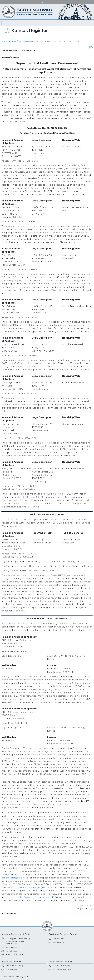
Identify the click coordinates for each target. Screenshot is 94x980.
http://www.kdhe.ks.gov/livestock (36, 897)
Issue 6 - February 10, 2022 (30, 41)
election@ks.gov (13, 970)
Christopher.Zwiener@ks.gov (29, 887)
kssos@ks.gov (12, 951)
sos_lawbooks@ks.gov (62, 970)
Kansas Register (9, 41)
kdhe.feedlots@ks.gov (13, 878)
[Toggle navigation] (5, 23)
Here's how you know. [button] (61, 2)
